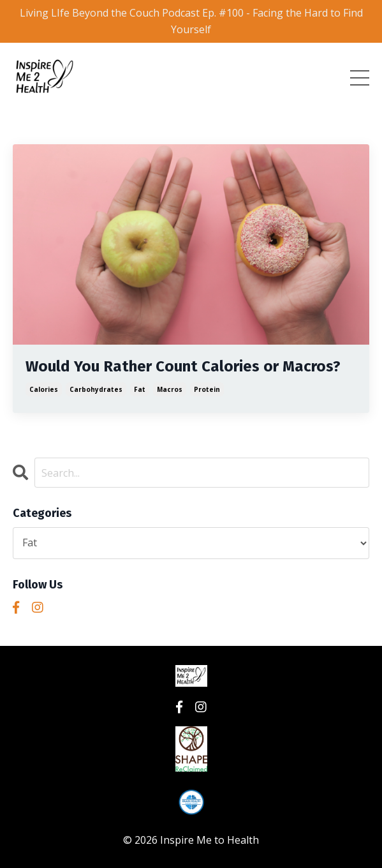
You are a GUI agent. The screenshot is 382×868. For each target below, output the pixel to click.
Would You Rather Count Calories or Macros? (183, 366)
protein (207, 389)
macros (170, 389)
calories (44, 389)
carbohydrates (96, 389)
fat (140, 389)
